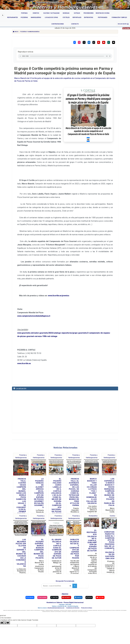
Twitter (54, 591)
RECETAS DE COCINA (102, 604)
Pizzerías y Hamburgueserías (30, 32)
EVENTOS (32, 604)
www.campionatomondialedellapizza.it (34, 309)
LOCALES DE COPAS (63, 604)
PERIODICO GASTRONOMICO (56, 605)
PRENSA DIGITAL (74, 605)
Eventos (113, 509)
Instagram (42, 591)
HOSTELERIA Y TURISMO (66, 605)
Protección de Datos (87, 601)
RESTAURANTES (37, 604)
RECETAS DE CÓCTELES (110, 604)
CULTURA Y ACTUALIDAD (87, 604)
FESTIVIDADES (124, 604)
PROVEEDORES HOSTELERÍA (77, 604)
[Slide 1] (91, 133)
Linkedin (78, 591)
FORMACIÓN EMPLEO (46, 605)
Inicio (16, 32)
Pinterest (66, 591)
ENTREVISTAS (118, 604)
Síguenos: (65, 587)
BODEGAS (70, 604)
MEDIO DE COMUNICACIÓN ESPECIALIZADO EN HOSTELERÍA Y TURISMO (17, 604)
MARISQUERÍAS (57, 604)
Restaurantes (93, 509)
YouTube (100, 591)
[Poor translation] (7, 616)
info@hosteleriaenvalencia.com (56, 601)
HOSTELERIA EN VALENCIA (83, 605)
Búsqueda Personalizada (65, 574)
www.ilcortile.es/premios (59, 289)
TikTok (89, 591)
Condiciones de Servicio (73, 601)
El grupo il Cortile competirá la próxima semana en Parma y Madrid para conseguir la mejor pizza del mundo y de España (65, 71)
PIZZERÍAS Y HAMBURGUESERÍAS (47, 604)
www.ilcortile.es (24, 357)
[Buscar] (55, 579)
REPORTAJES (95, 604)
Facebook (30, 591)
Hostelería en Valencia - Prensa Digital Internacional (65, 596)
